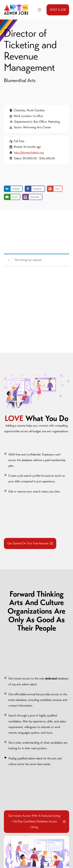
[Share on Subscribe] (32, 197)
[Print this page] (55, 189)
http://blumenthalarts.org (29, 152)
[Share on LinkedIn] (13, 189)
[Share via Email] (12, 197)
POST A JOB (58, 10)
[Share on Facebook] (35, 189)
